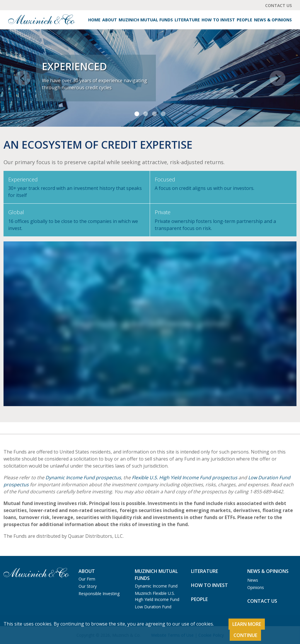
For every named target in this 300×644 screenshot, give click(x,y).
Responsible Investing (99, 594)
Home (94, 20)
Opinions (256, 587)
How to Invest (218, 20)
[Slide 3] (154, 114)
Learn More (247, 624)
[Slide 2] (146, 114)
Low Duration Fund (153, 607)
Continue (245, 635)
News (253, 580)
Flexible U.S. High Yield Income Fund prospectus (185, 478)
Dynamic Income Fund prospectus (83, 478)
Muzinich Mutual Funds (146, 20)
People (244, 20)
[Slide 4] (163, 114)
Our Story (88, 586)
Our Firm (87, 579)
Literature (187, 20)
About (110, 20)
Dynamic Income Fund (156, 586)
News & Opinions (273, 20)
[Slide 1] (137, 114)
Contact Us (278, 5)
